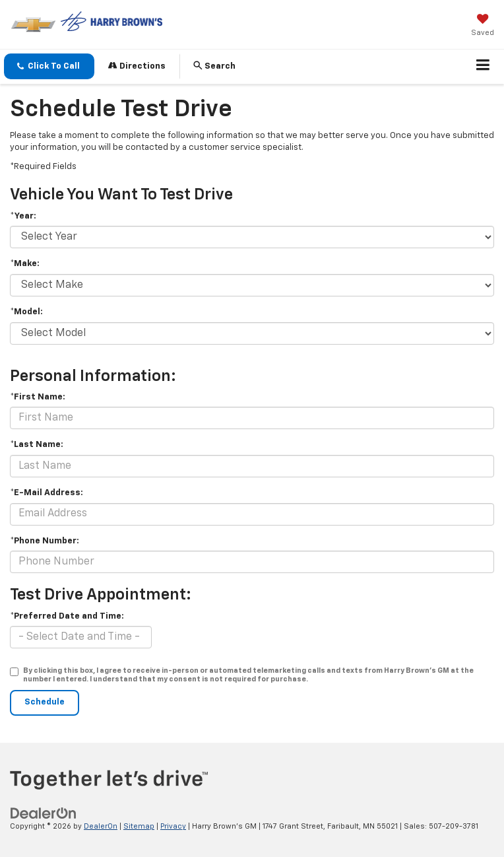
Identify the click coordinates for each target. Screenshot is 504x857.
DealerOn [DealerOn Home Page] (101, 826)
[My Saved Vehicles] (483, 26)
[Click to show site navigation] (483, 67)
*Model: (26, 312)
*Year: (23, 216)
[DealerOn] (44, 814)
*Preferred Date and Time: (67, 616)
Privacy (173, 826)
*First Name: (38, 397)
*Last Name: (37, 445)
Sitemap (139, 826)
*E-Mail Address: (47, 493)
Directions (137, 66)
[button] (49, 66)
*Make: (25, 264)
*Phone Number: (45, 541)
